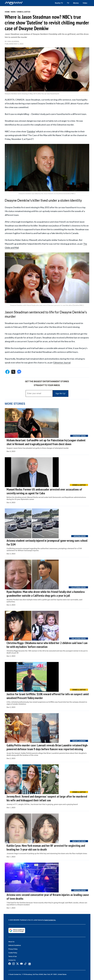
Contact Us (12, 960)
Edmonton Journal (62, 363)
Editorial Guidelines (15, 945)
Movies (76, 3)
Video (85, 3)
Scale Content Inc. (50, 920)
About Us (11, 942)
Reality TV (59, 3)
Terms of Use (13, 956)
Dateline (31, 131)
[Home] (14, 3)
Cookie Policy (13, 953)
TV (68, 3)
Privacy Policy (13, 949)
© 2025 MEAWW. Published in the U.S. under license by (26, 920)
